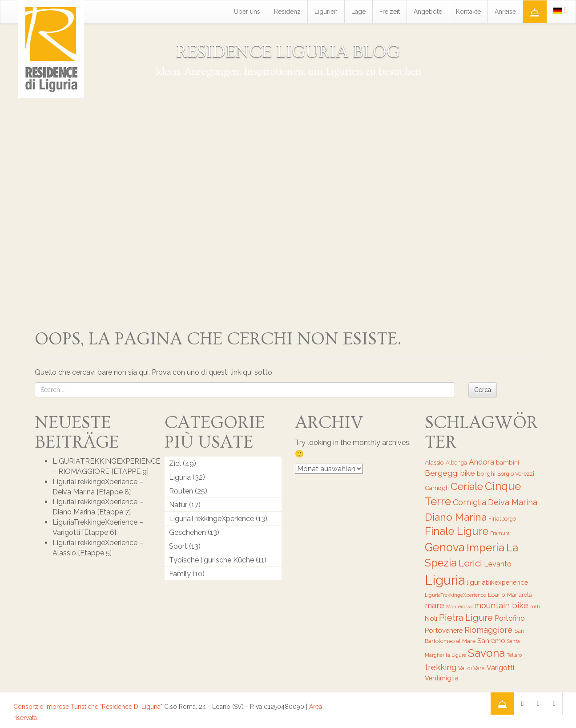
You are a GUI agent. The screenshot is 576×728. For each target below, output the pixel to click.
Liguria (180, 477)
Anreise (505, 12)
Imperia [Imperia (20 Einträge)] (485, 548)
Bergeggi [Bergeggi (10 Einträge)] (442, 473)
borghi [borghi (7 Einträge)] (486, 473)
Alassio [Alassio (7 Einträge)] (434, 462)
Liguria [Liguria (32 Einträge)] (445, 580)
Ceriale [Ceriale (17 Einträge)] (467, 486)
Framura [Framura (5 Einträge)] (500, 533)
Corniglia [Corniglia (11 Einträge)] (469, 502)
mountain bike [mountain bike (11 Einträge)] (501, 605)
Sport (178, 546)
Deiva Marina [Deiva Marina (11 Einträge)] (513, 502)
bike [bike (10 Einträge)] (468, 473)
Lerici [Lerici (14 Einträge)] (470, 563)
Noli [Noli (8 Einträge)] (431, 618)
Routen (181, 491)
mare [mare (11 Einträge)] (435, 605)
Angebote (428, 12)
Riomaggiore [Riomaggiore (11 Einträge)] (488, 630)
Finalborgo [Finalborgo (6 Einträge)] (502, 519)
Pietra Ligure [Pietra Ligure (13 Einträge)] (466, 618)
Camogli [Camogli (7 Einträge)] (437, 488)
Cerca (483, 390)
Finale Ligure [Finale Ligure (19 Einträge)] (457, 531)
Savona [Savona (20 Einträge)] (486, 653)
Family (180, 574)
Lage (358, 12)
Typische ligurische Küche (211, 560)
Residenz (287, 12)
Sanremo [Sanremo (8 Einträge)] (491, 641)
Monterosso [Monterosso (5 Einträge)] (459, 607)
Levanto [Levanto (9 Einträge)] (498, 564)
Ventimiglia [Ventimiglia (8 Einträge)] (442, 678)
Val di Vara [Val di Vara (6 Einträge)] (471, 668)
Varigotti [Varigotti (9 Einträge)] (500, 668)
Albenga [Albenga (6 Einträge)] (456, 463)
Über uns (247, 12)
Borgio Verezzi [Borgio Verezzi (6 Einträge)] (516, 474)
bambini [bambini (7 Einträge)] (508, 462)
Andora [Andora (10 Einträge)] (481, 462)
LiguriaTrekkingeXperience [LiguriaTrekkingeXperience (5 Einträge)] (455, 595)
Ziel (175, 463)
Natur (178, 505)
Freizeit (390, 12)
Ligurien (326, 12)
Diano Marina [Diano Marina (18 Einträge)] (456, 517)
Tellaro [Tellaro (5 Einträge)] (514, 655)
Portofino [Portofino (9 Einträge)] (510, 618)
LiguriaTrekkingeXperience (211, 519)
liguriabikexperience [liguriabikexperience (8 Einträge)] (497, 582)
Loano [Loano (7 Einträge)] (497, 595)
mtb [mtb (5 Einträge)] (535, 607)
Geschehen (187, 532)
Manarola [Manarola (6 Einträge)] (520, 595)
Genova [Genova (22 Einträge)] (445, 547)
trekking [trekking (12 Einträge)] (441, 667)
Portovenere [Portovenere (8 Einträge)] (444, 630)
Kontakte (468, 12)
